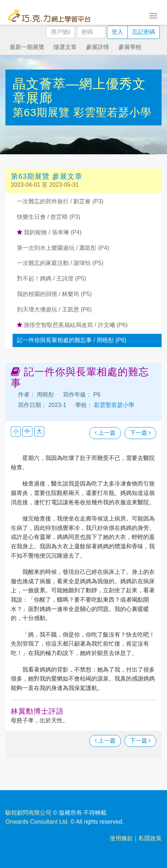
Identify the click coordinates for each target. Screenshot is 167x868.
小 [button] (16, 431)
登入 (117, 32)
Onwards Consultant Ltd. (37, 822)
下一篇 (140, 433)
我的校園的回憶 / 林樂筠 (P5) (54, 294)
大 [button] (39, 431)
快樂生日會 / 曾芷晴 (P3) (49, 217)
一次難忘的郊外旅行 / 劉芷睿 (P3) (60, 201)
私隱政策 (150, 838)
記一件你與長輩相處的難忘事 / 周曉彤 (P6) (72, 340)
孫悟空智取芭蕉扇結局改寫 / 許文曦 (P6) (72, 325)
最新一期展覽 (27, 47)
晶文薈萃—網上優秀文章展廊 (79, 91)
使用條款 (121, 838)
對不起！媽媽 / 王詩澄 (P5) (51, 278)
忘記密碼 (144, 32)
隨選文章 (65, 47)
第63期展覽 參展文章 (47, 176)
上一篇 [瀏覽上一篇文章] (105, 433)
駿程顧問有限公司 (28, 813)
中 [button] (27, 431)
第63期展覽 (43, 112)
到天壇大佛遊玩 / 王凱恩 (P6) (54, 309)
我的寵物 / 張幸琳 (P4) (49, 232)
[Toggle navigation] (153, 15)
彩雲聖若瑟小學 (112, 112)
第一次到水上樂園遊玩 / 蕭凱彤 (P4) (63, 248)
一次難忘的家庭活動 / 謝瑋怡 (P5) (60, 263)
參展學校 (130, 47)
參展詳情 (98, 47)
